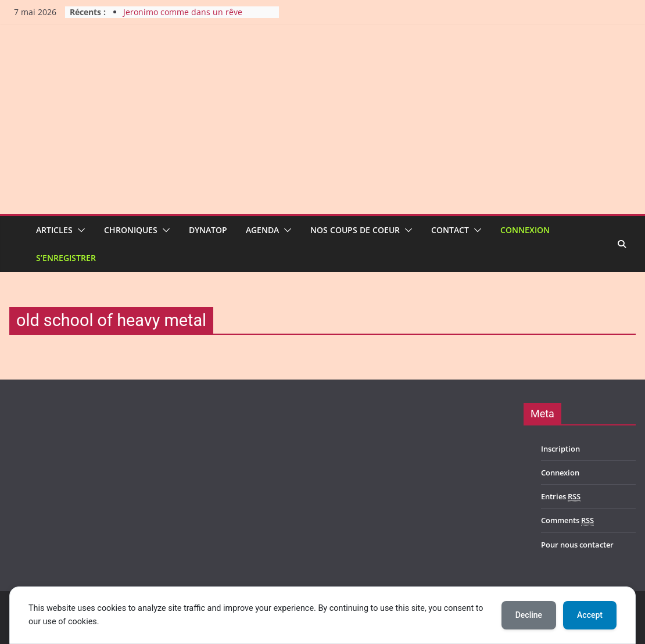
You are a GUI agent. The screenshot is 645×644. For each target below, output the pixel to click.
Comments (567, 520)
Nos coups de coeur (355, 230)
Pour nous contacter (577, 545)
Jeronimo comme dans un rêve (183, 12)
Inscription (560, 449)
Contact (450, 230)
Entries (561, 497)
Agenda (262, 230)
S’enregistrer (66, 258)
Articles (54, 230)
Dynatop (208, 230)
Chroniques (131, 230)
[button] (79, 230)
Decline (529, 615)
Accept (590, 615)
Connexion (525, 230)
